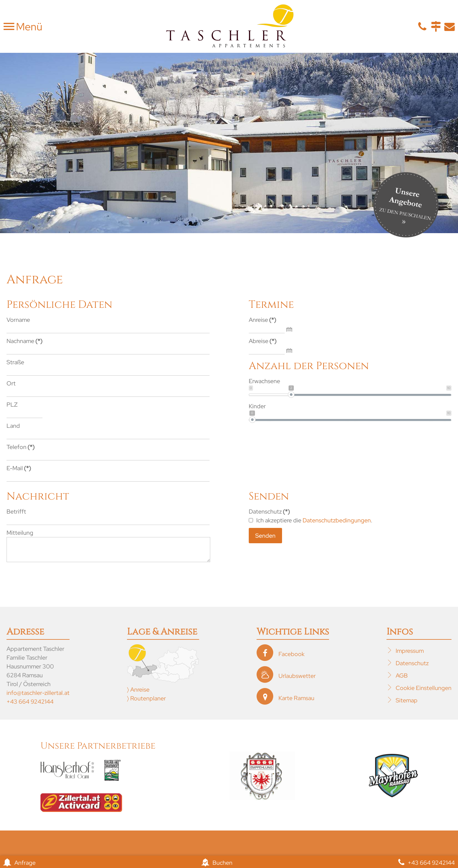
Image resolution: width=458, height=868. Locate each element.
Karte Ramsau (296, 703)
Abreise (263, 341)
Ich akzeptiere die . (311, 520)
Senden (265, 536)
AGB (402, 680)
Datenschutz (412, 668)
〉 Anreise (138, 694)
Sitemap (407, 705)
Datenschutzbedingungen (337, 520)
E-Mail (450, 26)
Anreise (262, 320)
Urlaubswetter (297, 681)
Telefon (422, 26)
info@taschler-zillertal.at (38, 698)
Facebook (292, 659)
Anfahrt (436, 26)
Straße (15, 362)
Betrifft (16, 511)
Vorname (18, 320)
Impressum (410, 656)
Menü (28, 27)
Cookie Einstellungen (424, 693)
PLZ (12, 404)
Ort (11, 383)
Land (13, 426)
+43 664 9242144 (30, 706)
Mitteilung (20, 533)
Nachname (24, 341)
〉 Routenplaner (146, 703)
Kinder (257, 406)
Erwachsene (264, 381)
